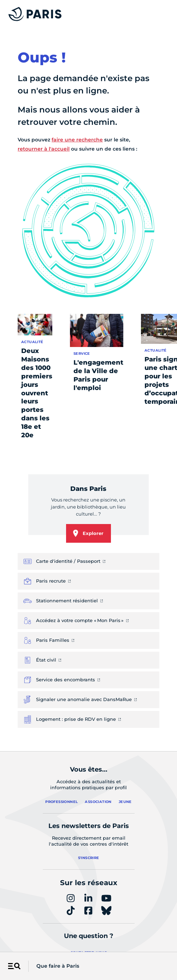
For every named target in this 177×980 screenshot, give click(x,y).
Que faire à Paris (58, 966)
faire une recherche (77, 140)
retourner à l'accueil (44, 149)
